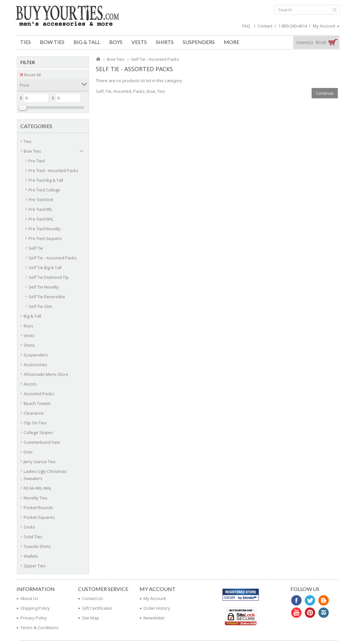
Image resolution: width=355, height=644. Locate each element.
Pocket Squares (39, 517)
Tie (109, 91)
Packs (139, 91)
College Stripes (38, 432)
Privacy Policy (34, 618)
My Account (155, 598)
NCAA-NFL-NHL (38, 488)
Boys (116, 42)
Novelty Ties (36, 498)
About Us (29, 598)
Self (100, 91)
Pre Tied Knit (41, 200)
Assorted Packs (39, 394)
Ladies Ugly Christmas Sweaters (45, 475)
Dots (28, 452)
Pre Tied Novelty (45, 229)
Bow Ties (52, 42)
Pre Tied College (44, 190)
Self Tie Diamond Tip (49, 277)
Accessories (35, 365)
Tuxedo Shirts (37, 546)
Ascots (30, 384)
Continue (325, 93)
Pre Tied (37, 161)
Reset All (30, 75)
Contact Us (92, 598)
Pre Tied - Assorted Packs (53, 170)
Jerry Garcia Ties (40, 462)
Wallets (31, 556)
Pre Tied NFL (40, 209)
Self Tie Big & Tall (45, 267)
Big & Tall (87, 42)
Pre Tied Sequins (45, 238)
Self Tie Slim (40, 306)
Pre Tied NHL (41, 219)
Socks (29, 527)
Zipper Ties (35, 566)
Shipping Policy (35, 608)
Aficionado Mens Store (46, 374)
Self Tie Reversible (47, 297)
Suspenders (199, 42)
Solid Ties (33, 537)
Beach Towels (37, 403)
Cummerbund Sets (42, 442)
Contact (265, 26)
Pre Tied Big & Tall (46, 180)
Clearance (34, 413)
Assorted (122, 91)
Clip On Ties (35, 423)
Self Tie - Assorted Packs (53, 258)
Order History (157, 608)
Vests (139, 42)
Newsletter (154, 618)
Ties (25, 42)
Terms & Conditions (40, 628)
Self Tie (36, 248)
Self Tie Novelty (44, 287)
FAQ (246, 26)
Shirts (165, 42)
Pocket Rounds (38, 508)
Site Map (91, 618)
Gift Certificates (97, 608)
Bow (151, 91)
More (232, 42)
